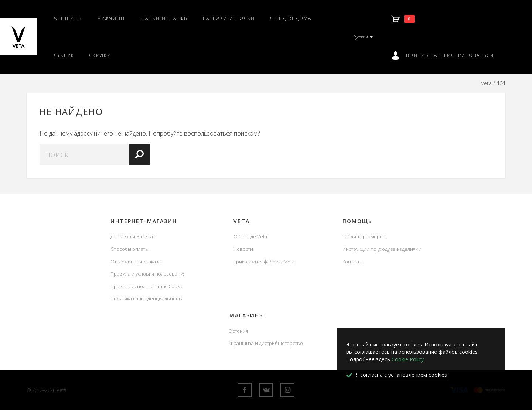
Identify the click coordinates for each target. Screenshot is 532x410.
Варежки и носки (229, 18)
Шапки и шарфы (164, 18)
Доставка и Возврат (133, 236)
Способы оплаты (129, 249)
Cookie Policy (408, 359)
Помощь (357, 221)
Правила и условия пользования (148, 274)
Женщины (68, 18)
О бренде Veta (250, 236)
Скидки (100, 55)
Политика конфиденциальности (147, 298)
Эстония (239, 331)
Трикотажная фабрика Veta (264, 262)
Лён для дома (291, 18)
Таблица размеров (364, 236)
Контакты (353, 262)
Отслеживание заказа (136, 262)
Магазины (247, 315)
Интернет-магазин (144, 221)
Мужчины (111, 18)
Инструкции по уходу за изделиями (382, 249)
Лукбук (64, 55)
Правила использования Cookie (147, 286)
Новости (243, 249)
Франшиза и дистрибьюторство (266, 343)
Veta (486, 83)
